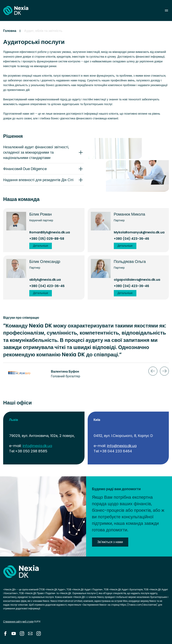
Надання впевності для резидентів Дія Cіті (38, 180)
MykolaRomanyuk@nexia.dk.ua (139, 232)
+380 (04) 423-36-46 (131, 239)
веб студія (28, 622)
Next (164, 371)
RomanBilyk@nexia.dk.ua (50, 232)
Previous (153, 371)
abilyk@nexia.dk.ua (45, 280)
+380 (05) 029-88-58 (47, 239)
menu (166, 10)
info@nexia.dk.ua (37, 446)
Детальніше (41, 246)
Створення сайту (12, 622)
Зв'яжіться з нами (110, 542)
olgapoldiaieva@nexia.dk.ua (137, 280)
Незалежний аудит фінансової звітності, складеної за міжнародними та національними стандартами (36, 152)
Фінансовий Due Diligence (25, 169)
